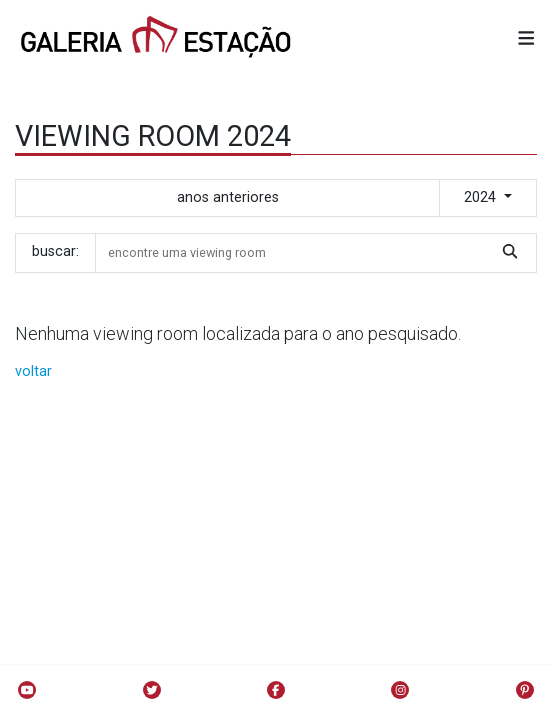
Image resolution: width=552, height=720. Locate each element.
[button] (526, 39)
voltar (33, 371)
